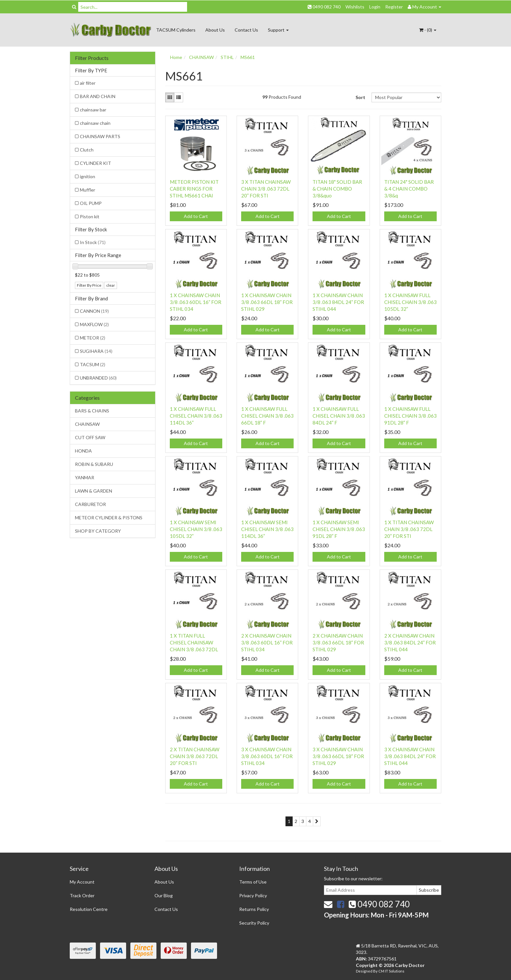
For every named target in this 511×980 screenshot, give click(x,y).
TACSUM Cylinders (176, 30)
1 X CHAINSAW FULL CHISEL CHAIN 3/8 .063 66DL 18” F (267, 416)
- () (428, 30)
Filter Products (92, 58)
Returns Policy (254, 909)
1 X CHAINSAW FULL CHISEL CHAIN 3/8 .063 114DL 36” (196, 416)
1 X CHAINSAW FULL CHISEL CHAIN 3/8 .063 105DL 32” (410, 302)
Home (176, 57)
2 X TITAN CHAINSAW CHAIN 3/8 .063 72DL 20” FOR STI (195, 756)
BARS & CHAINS (92, 411)
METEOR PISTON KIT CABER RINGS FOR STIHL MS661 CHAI (194, 189)
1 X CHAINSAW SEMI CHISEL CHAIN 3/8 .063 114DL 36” (267, 529)
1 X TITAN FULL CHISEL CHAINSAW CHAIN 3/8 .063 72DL (194, 642)
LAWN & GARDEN (94, 491)
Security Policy (254, 923)
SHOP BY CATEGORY (98, 531)
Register (394, 7)
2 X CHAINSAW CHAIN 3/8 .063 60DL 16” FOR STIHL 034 (267, 642)
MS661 (248, 57)
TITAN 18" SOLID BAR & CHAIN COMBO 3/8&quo (337, 189)
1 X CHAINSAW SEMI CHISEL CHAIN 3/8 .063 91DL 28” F (339, 529)
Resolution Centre (89, 909)
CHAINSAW (87, 424)
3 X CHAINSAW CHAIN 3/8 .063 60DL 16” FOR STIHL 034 (267, 756)
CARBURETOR (90, 504)
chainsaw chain (95, 123)
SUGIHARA (96, 351)
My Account (82, 882)
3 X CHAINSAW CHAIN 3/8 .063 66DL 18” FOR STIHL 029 (338, 756)
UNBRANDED (98, 378)
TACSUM (93, 364)
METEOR (93, 338)
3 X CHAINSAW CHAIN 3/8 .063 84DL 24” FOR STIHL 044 (410, 756)
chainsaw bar (93, 110)
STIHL (227, 57)
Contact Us (246, 30)
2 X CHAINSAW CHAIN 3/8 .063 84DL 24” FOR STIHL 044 (410, 642)
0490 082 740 (324, 7)
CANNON (94, 311)
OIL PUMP (91, 203)
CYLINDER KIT (95, 163)
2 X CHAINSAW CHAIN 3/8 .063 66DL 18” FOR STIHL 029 (338, 642)
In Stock (93, 242)
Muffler (88, 190)
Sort (360, 97)
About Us (215, 30)
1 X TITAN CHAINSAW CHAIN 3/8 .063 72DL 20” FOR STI (409, 529)
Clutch (87, 150)
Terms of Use (253, 882)
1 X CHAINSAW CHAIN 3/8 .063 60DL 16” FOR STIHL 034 (196, 302)
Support (278, 30)
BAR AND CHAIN (98, 96)
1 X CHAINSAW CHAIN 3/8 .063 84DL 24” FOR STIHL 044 (338, 302)
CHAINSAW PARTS (100, 136)
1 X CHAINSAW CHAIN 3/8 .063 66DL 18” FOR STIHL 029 (267, 302)
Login (375, 7)
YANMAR (85, 477)
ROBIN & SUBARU (94, 464)
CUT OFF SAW (90, 437)
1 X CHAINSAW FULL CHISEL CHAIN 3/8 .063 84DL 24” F (339, 416)
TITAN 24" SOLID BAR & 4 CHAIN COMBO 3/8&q (409, 189)
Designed (365, 971)
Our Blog (164, 895)
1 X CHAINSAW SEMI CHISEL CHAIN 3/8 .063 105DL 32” (196, 529)
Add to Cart (196, 216)
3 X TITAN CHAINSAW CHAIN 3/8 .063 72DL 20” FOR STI (266, 189)
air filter (88, 83)
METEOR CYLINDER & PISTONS (109, 518)
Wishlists (355, 7)
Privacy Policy (253, 895)
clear (111, 285)
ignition (88, 176)
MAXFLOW (94, 324)
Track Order (82, 895)
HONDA (83, 451)
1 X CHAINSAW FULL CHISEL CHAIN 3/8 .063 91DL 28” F (410, 416)
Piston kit (90, 216)
